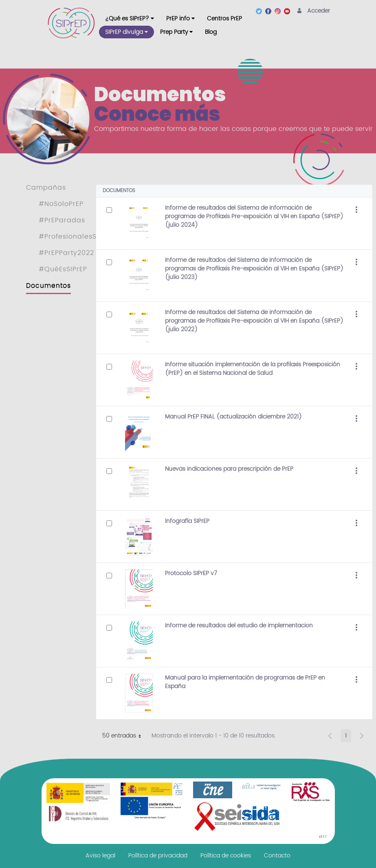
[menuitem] (130, 19)
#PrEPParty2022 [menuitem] (66, 253)
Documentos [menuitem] (48, 286)
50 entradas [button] (125, 737)
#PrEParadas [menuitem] (62, 220)
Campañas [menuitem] (46, 188)
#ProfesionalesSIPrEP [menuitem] (76, 237)
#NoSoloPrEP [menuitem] (61, 204)
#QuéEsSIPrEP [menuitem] (63, 269)
